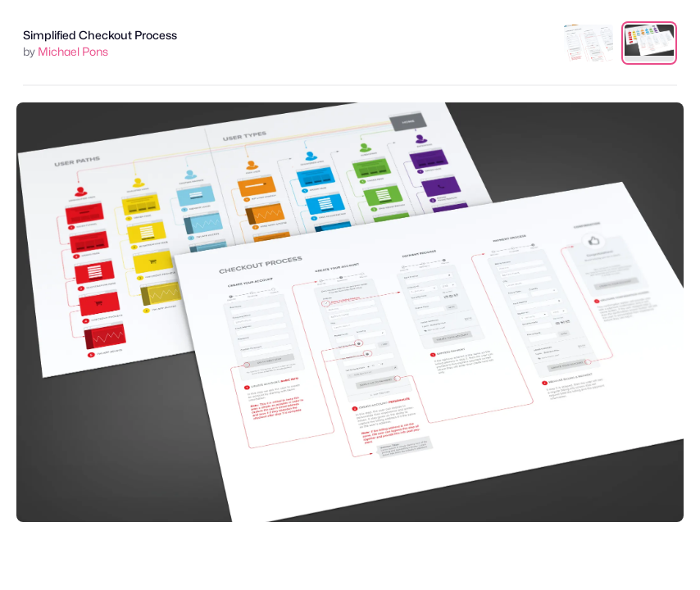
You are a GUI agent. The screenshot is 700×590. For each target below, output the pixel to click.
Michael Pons (73, 51)
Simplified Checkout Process (100, 35)
